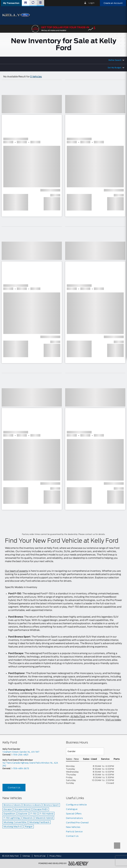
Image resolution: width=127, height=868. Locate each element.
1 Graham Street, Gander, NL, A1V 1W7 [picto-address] (21, 752)
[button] (11, 3)
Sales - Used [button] (90, 759)
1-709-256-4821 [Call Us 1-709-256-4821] (20, 755)
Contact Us (14, 788)
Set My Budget (115, 68)
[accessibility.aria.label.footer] (78, 864)
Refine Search (115, 60)
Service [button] (105, 759)
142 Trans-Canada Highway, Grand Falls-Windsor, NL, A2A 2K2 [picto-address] (30, 764)
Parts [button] (117, 759)
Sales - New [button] (72, 759)
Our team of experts (16, 571)
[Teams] (85, 751)
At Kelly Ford (78, 717)
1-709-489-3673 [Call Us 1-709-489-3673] (20, 768)
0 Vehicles (36, 77)
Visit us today (113, 720)
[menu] (120, 15)
